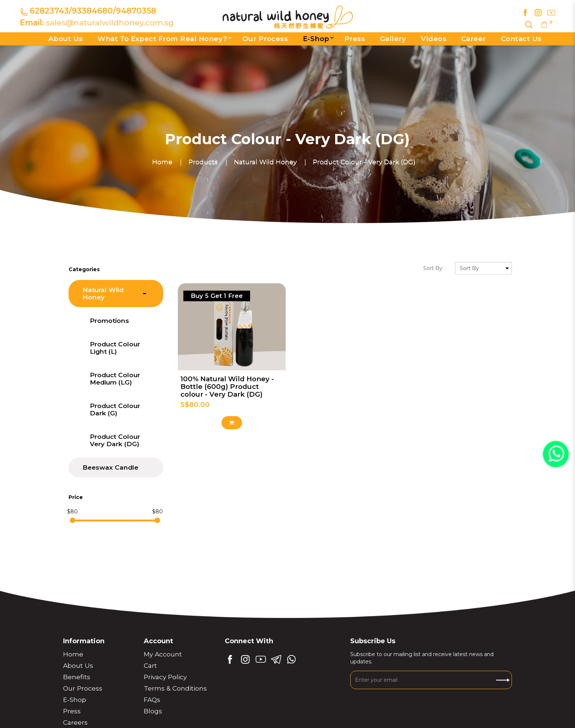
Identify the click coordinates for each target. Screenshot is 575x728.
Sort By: (433, 268)
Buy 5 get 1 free (217, 296)
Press (72, 711)
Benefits (77, 677)
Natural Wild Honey (265, 162)
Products (203, 162)
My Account (163, 654)
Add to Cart (232, 423)
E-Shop (75, 700)
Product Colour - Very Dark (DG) (364, 162)
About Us (78, 665)
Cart (150, 665)
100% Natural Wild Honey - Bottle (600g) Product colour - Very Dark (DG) (227, 387)
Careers (75, 722)
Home (162, 162)
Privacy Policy (165, 677)
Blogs (153, 711)
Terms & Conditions (175, 688)
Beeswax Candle (110, 467)
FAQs (152, 700)
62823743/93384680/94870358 (93, 11)
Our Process (83, 688)
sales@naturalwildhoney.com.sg (110, 22)
